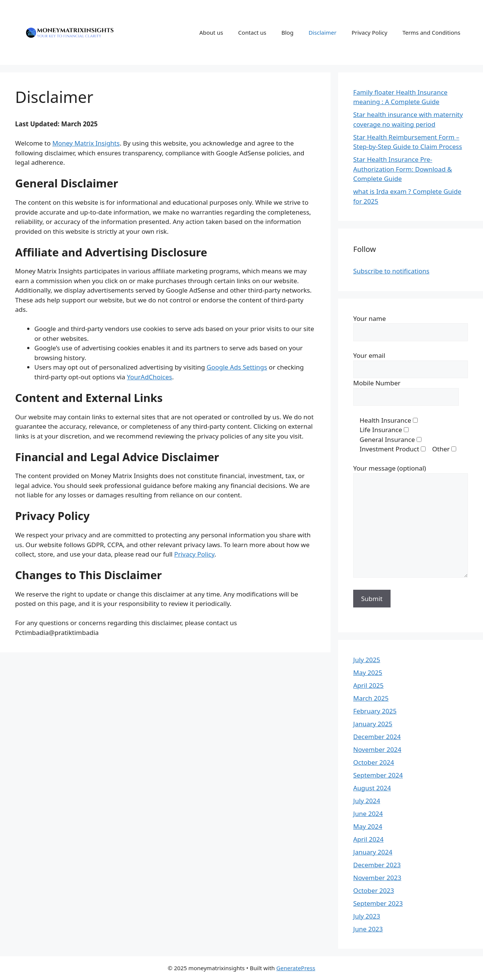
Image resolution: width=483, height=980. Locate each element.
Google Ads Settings (237, 367)
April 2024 (368, 839)
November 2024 (377, 749)
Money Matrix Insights (86, 143)
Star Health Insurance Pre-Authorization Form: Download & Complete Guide (403, 169)
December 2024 (377, 737)
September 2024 (378, 775)
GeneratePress (296, 968)
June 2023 (368, 929)
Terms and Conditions (431, 32)
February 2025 (375, 711)
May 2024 (368, 826)
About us (211, 32)
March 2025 (371, 698)
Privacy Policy (370, 32)
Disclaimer (323, 32)
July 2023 (367, 916)
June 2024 (368, 814)
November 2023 (377, 878)
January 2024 (373, 852)
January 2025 (373, 724)
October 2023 (374, 890)
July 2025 (367, 660)
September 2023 (378, 903)
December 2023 (377, 865)
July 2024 (367, 801)
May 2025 (368, 673)
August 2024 (372, 788)
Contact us (252, 32)
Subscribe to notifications (391, 271)
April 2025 (368, 685)
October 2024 (374, 762)
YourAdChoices (149, 377)
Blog (288, 32)
